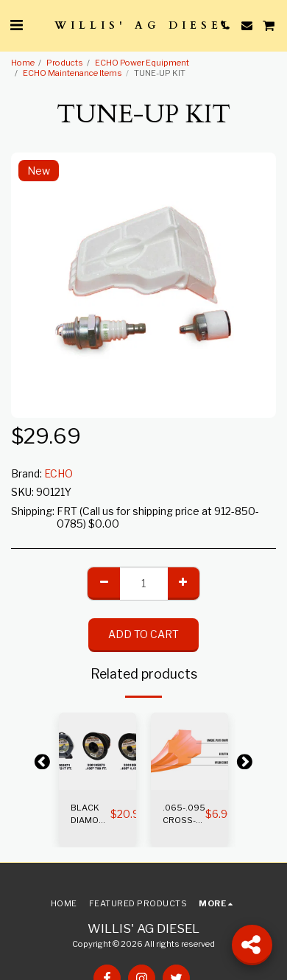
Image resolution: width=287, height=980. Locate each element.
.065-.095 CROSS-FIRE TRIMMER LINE (184, 815)
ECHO (59, 473)
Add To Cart (143, 634)
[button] (16, 25)
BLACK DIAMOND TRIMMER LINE (91, 815)
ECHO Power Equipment (142, 63)
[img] (98, 751)
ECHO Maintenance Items (72, 73)
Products (65, 63)
